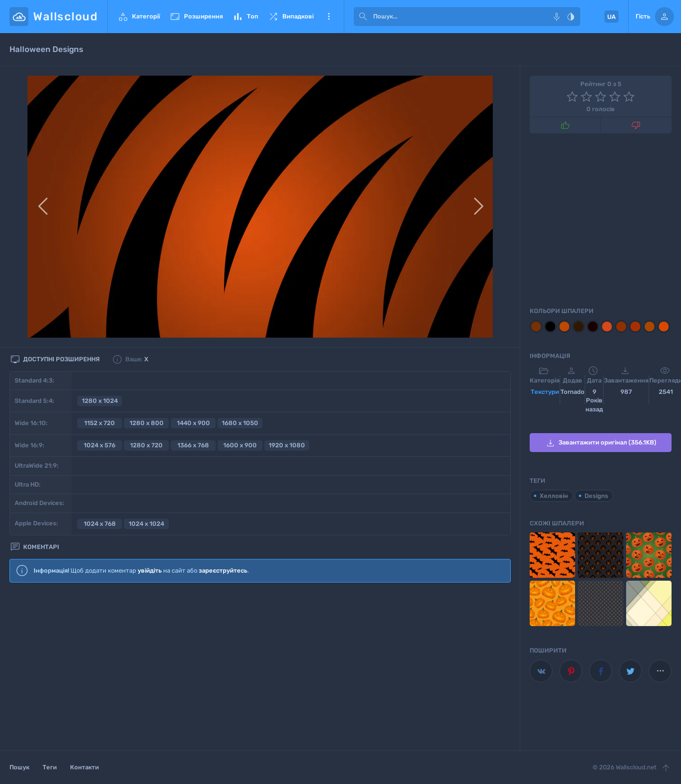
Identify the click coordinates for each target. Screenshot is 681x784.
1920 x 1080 (287, 445)
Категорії (139, 17)
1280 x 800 (147, 423)
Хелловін (554, 496)
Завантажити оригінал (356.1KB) (601, 443)
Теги (50, 767)
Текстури (545, 392)
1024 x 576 (100, 445)
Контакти (84, 767)
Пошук (19, 767)
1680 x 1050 (240, 423)
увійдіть (150, 571)
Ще (329, 17)
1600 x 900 (240, 445)
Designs (596, 496)
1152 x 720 (100, 423)
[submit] (363, 17)
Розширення (196, 17)
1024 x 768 (100, 524)
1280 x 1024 (100, 401)
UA (611, 17)
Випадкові (291, 17)
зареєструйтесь (223, 571)
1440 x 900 (193, 423)
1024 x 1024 (146, 524)
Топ (245, 17)
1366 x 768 (193, 445)
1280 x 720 (146, 445)
